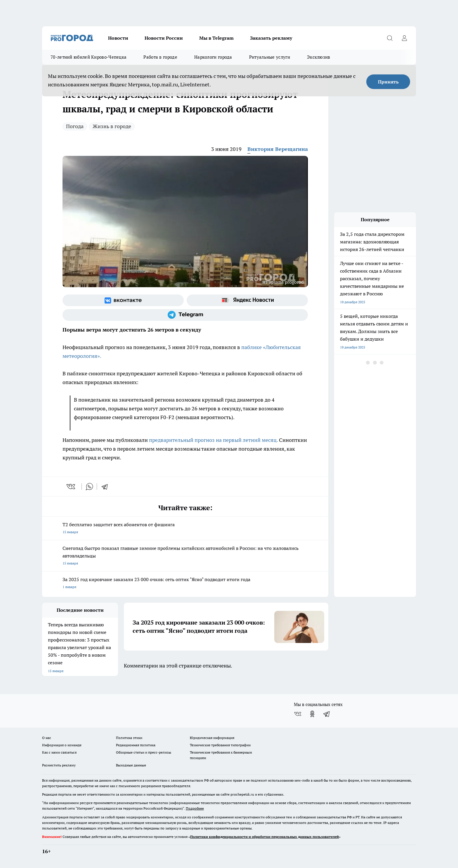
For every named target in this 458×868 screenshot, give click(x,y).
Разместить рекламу (59, 765)
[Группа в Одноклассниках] (312, 714)
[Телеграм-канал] (185, 315)
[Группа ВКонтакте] (123, 300)
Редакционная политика (136, 745)
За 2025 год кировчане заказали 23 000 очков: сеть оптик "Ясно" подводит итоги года (185, 584)
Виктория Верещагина (278, 149)
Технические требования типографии (220, 745)
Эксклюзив (319, 57)
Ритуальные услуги (270, 57)
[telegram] (107, 487)
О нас (47, 738)
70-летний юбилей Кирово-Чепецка (89, 57)
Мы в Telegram (216, 38)
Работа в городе (160, 57)
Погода (75, 126)
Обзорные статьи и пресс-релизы (144, 752)
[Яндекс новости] (247, 300)
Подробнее (195, 808)
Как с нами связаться (59, 752)
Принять (388, 82)
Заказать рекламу (271, 38)
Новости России (164, 38)
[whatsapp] (89, 487)
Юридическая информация (212, 738)
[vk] (71, 487)
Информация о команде (62, 745)
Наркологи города (213, 57)
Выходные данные (131, 765)
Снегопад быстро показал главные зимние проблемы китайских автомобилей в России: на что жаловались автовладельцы (185, 556)
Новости (118, 38)
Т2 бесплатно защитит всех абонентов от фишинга (185, 529)
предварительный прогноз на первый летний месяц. (213, 440)
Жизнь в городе (112, 126)
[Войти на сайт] (404, 38)
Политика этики (129, 738)
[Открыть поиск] (390, 38)
